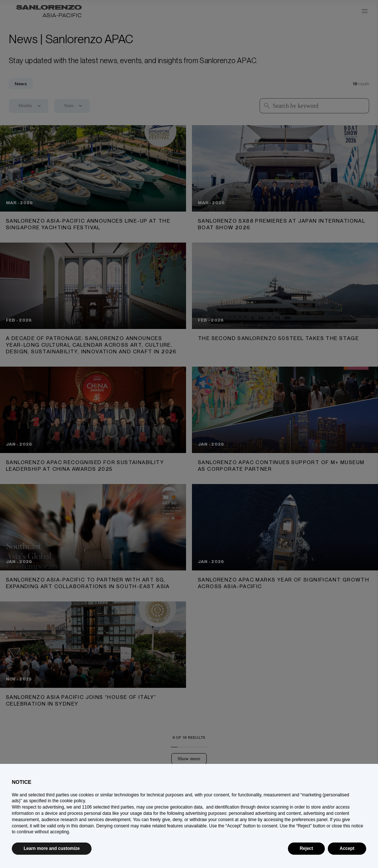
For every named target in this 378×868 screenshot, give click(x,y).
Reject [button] (306, 848)
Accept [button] (347, 848)
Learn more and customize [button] (52, 848)
